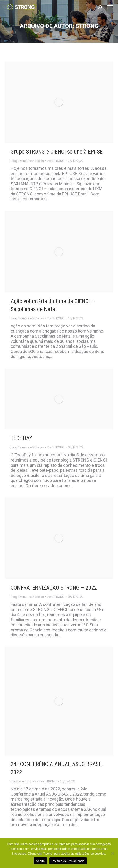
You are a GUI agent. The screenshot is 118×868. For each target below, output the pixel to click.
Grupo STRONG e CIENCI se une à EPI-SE (57, 152)
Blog (14, 161)
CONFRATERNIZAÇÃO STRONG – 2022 (54, 588)
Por (56, 161)
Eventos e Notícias (31, 161)
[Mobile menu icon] (110, 7)
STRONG (87, 26)
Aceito (40, 861)
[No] (112, 853)
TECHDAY (21, 438)
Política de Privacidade (68, 861)
